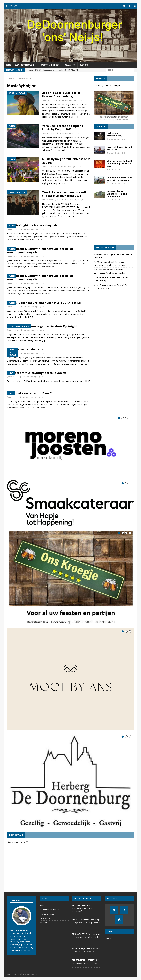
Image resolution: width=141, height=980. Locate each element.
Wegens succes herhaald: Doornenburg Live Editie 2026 (120, 163)
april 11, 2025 (50, 133)
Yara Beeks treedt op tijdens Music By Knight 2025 (63, 127)
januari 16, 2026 (114, 199)
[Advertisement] (114, 224)
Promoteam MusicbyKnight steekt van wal (37, 373)
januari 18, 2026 (114, 169)
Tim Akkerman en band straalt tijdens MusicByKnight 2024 (64, 194)
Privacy (108, 938)
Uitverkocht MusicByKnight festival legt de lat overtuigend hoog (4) (40, 250)
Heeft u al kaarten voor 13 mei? (29, 393)
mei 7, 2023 (14, 377)
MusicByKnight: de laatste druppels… (33, 225)
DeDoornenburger (69, 100)
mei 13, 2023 (14, 306)
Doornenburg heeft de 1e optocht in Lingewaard (119, 178)
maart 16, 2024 (50, 166)
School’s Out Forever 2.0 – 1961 (85, 963)
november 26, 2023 (52, 199)
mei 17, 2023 (14, 283)
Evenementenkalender (26, 65)
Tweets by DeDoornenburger (107, 85)
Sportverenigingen (50, 65)
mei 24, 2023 (14, 229)
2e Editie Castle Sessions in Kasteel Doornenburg (61, 94)
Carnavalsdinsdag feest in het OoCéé (120, 148)
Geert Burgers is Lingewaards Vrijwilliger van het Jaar (87, 922)
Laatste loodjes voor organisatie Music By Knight (42, 326)
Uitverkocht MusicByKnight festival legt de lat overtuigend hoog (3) (40, 277)
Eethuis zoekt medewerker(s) (114, 134)
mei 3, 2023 (14, 397)
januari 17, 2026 (114, 183)
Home (8, 65)
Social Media (69, 65)
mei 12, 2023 (14, 330)
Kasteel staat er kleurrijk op (27, 349)
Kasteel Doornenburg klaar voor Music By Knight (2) (44, 302)
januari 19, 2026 (114, 153)
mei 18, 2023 (14, 256)
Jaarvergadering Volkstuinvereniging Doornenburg (117, 194)
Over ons (84, 65)
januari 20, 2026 (114, 139)
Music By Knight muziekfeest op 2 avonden (66, 161)
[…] (76, 117)
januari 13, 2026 (51, 100)
